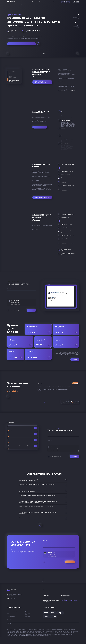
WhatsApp (70, 601)
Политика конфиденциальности (32, 618)
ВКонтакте (75, 601)
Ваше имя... (9, 289)
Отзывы (45, 2)
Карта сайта (9, 619)
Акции (8, 615)
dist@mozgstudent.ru (65, 595)
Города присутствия (11, 616)
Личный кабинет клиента (12, 612)
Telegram (63, 601)
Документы (28, 613)
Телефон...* (9, 294)
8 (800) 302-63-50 (46, 595)
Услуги (50, 2)
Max (66, 601)
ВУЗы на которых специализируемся (33, 615)
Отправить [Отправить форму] (31, 310)
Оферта (8, 618)
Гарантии (27, 612)
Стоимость (27, 616)
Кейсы (8, 613)
